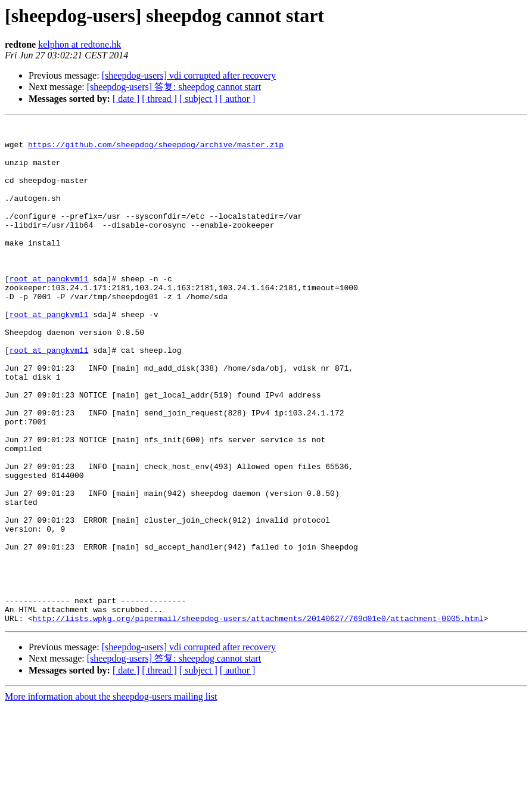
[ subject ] (198, 99)
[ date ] (126, 99)
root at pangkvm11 (49, 311)
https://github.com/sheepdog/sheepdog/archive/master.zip (156, 150)
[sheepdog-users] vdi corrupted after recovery (189, 75)
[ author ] (238, 99)
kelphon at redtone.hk (80, 44)
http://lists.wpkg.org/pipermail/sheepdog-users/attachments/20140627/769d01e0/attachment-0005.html (258, 718)
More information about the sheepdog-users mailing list (111, 797)
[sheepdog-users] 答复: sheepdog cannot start (174, 87)
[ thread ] (159, 99)
